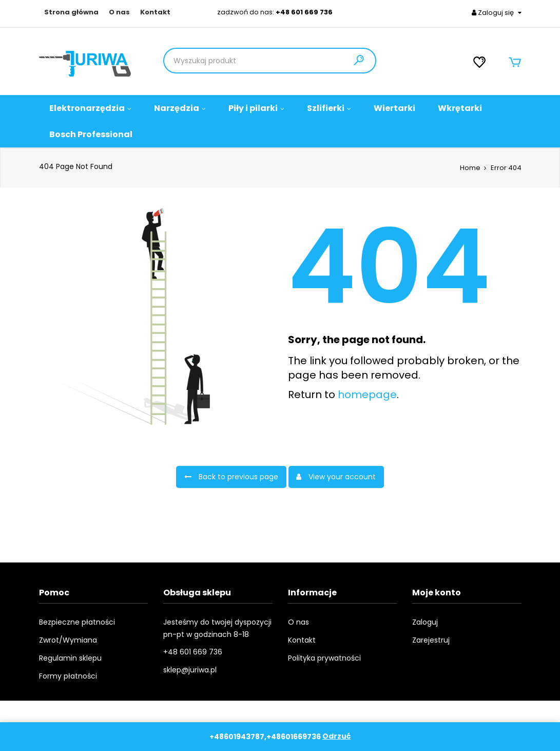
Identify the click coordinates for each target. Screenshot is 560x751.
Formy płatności (68, 676)
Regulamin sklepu (70, 658)
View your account (336, 477)
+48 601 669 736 (304, 12)
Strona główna (71, 12)
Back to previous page (231, 477)
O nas (119, 12)
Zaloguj (425, 622)
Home (470, 168)
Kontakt (155, 12)
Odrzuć (336, 737)
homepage (367, 395)
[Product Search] (233, 61)
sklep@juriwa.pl (190, 670)
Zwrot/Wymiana (68, 640)
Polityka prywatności (324, 658)
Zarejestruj (431, 640)
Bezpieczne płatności (77, 622)
